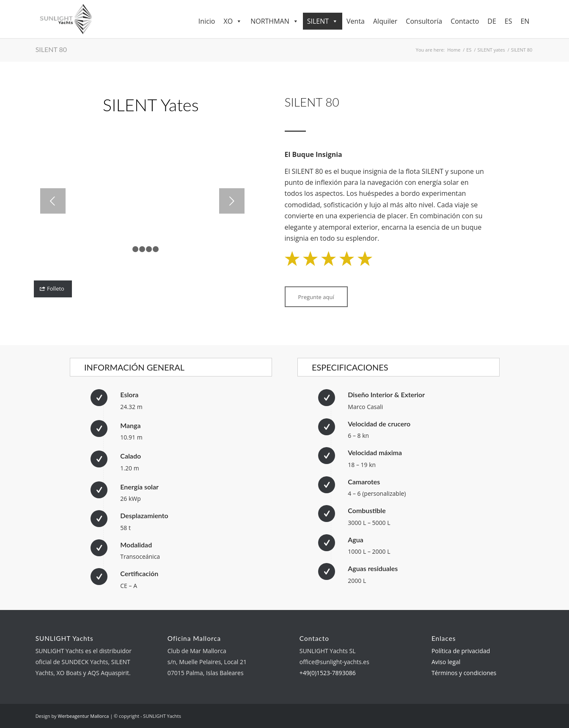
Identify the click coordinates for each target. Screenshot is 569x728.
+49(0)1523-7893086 (328, 673)
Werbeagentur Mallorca (83, 716)
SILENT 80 (51, 49)
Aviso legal (446, 662)
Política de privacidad (461, 651)
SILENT (323, 21)
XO (233, 21)
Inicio (207, 21)
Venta (356, 21)
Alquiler (385, 21)
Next (232, 201)
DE (492, 21)
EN (525, 21)
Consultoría (424, 21)
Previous (53, 201)
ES (509, 21)
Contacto (465, 21)
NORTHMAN (275, 21)
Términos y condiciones (464, 673)
